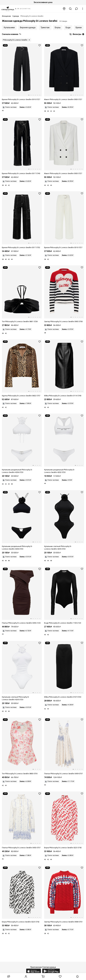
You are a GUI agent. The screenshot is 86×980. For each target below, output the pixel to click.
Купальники (9, 28)
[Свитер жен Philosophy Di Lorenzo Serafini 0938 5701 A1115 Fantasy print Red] (64, 894)
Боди (68, 28)
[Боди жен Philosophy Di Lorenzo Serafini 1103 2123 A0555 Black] (64, 596)
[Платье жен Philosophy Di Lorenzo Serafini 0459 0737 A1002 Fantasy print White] (64, 746)
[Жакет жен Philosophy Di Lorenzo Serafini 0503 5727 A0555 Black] (64, 72)
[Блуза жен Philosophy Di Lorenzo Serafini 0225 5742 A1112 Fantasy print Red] (64, 820)
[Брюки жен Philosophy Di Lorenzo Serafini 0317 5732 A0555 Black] (22, 220)
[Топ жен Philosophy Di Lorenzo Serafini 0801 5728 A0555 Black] (22, 294)
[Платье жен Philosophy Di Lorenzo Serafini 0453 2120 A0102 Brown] (22, 596)
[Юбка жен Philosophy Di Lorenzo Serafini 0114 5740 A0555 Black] (64, 368)
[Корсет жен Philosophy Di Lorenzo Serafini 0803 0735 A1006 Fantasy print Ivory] (22, 746)
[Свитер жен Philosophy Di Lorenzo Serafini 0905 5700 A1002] (64, 294)
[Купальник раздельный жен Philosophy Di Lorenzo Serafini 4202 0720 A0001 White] (64, 444)
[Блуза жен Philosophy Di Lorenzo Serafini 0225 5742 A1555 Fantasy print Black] (22, 894)
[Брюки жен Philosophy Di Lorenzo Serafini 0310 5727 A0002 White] (64, 220)
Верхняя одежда (28, 28)
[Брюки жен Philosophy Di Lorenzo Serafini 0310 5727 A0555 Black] (22, 72)
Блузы (58, 28)
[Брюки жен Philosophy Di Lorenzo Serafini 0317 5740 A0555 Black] (22, 146)
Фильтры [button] (77, 34)
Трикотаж (45, 28)
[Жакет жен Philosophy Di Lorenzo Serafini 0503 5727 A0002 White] (64, 146)
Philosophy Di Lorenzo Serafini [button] (15, 40)
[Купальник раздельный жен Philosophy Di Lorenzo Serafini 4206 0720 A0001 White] (22, 444)
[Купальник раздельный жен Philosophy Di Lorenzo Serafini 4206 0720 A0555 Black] (22, 520)
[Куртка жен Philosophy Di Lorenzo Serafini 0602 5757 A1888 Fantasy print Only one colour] (22, 368)
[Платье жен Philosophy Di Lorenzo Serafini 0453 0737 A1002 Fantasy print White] (22, 820)
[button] (77, 9)
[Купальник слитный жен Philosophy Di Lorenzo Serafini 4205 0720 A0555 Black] (64, 520)
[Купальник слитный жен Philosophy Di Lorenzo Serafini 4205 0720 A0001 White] (22, 671)
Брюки (79, 28)
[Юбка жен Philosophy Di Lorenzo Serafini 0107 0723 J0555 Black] (64, 670)
